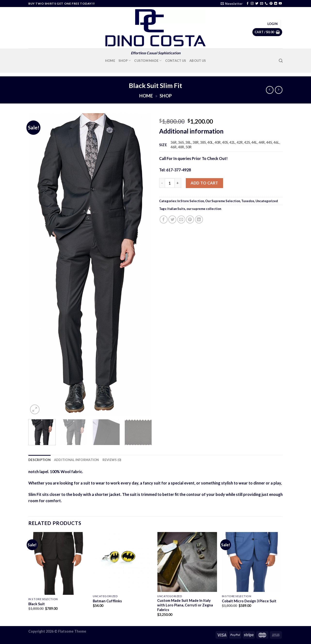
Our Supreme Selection (223, 201)
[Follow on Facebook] (248, 4)
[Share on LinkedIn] (199, 219)
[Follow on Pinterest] (271, 4)
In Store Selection (191, 201)
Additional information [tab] (77, 460)
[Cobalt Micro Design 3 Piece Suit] (252, 562)
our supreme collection (204, 209)
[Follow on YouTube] (280, 4)
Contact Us (176, 61)
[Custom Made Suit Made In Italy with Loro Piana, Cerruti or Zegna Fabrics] (187, 562)
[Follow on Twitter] (257, 4)
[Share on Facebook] (164, 219)
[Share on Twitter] (172, 219)
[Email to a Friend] (181, 219)
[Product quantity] (170, 183)
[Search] (281, 61)
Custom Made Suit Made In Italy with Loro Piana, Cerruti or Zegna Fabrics (185, 605)
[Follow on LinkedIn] (276, 4)
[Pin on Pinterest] (190, 219)
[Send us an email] (262, 4)
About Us (198, 61)
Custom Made (148, 60)
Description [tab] (39, 460)
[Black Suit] (58, 563)
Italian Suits (176, 209)
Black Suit (37, 604)
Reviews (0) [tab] (112, 460)
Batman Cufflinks (107, 601)
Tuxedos (248, 201)
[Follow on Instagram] (252, 4)
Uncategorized (267, 201)
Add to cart (204, 183)
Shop (125, 60)
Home (110, 61)
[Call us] (266, 4)
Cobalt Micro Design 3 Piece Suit (249, 601)
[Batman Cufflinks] (123, 562)
